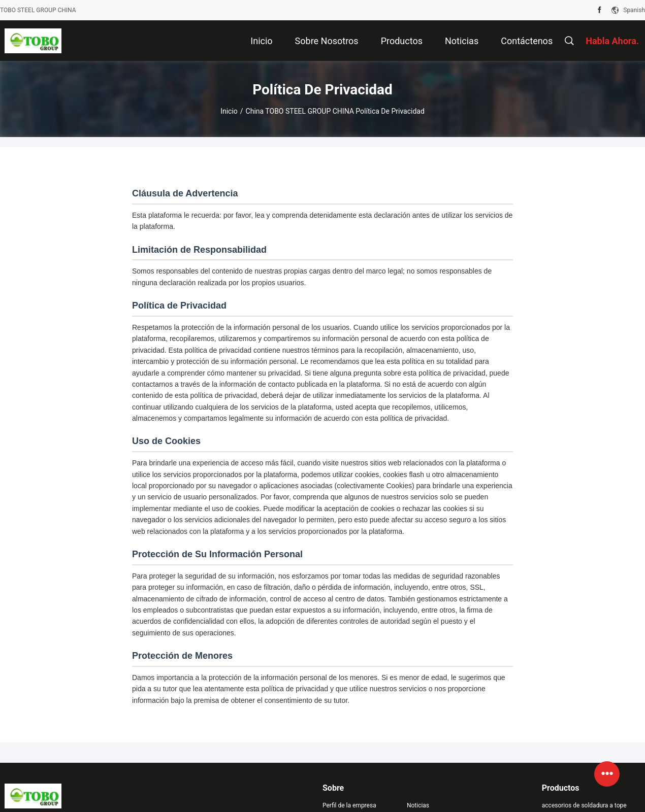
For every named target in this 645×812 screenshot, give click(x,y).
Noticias (418, 805)
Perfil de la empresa (349, 805)
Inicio (229, 111)
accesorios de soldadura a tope (584, 805)
